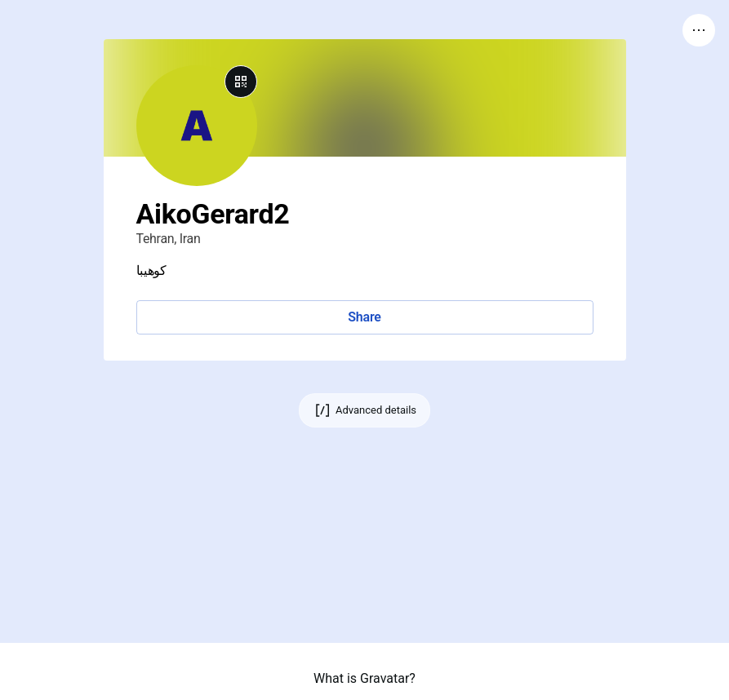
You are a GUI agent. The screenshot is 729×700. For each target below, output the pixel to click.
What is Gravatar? (364, 678)
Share (364, 317)
